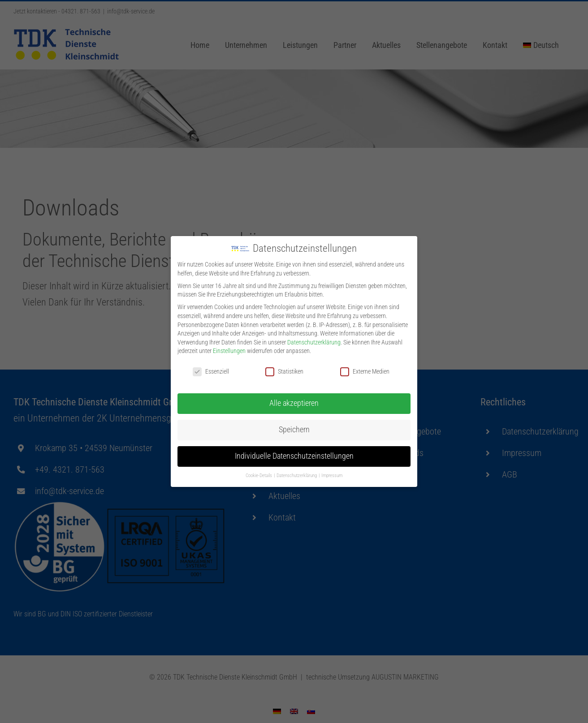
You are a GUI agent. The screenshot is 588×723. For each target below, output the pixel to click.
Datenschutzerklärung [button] (297, 474)
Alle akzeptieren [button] (294, 402)
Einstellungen (229, 349)
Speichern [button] (294, 428)
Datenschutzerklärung (314, 341)
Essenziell (211, 370)
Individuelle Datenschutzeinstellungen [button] (294, 455)
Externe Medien (365, 370)
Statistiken (284, 370)
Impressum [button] (332, 474)
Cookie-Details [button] (259, 474)
